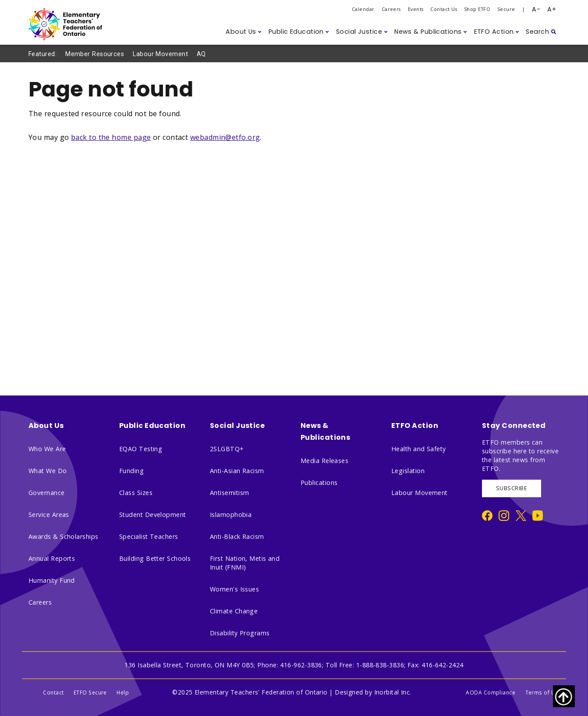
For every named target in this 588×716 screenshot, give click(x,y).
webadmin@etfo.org (225, 137)
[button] (244, 32)
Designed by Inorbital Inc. (373, 692)
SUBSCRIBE (512, 488)
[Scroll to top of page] (564, 696)
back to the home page (111, 137)
